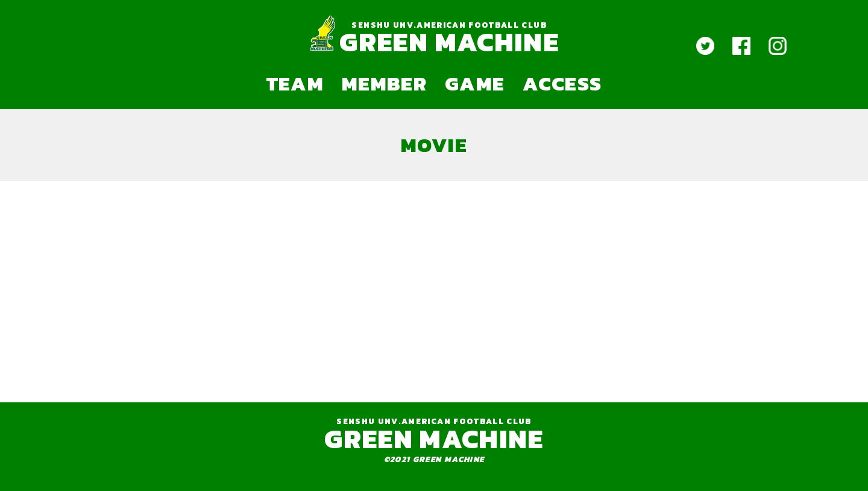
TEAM (295, 83)
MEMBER (384, 83)
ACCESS (562, 83)
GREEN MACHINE (449, 42)
